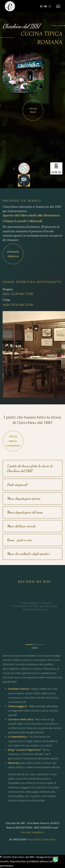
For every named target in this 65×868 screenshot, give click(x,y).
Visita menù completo (13, 441)
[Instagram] (50, 6)
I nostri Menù (33, 109)
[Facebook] (41, 6)
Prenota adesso (11, 254)
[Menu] (58, 6)
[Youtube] (46, 6)
